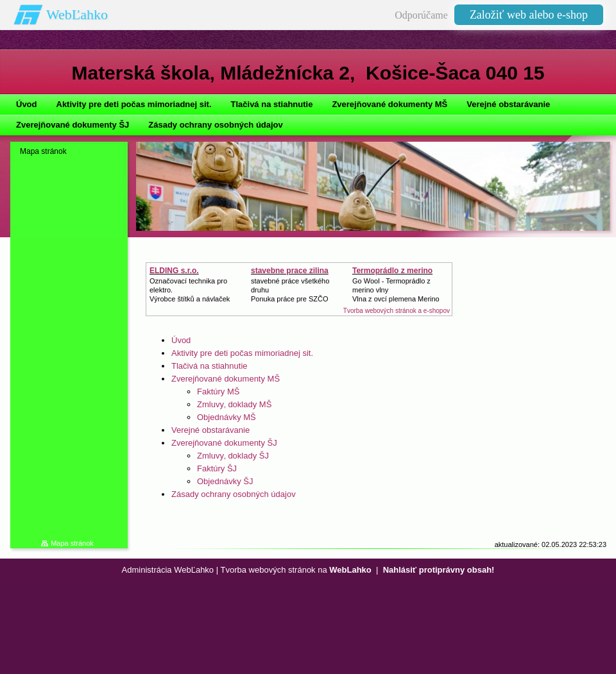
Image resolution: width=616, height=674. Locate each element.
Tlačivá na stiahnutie (210, 366)
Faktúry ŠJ (217, 468)
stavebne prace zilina (290, 271)
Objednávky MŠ (227, 417)
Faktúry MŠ (218, 392)
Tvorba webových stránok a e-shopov (397, 311)
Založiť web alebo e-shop (529, 15)
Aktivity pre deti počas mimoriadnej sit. (242, 353)
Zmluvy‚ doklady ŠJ (233, 456)
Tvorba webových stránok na (295, 570)
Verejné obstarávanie (210, 430)
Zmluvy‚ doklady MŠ (234, 404)
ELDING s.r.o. (174, 271)
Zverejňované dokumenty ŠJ (224, 443)
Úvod (181, 340)
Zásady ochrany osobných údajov (234, 494)
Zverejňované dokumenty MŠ (226, 379)
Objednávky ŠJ (225, 481)
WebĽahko (77, 14)
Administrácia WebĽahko (168, 570)
